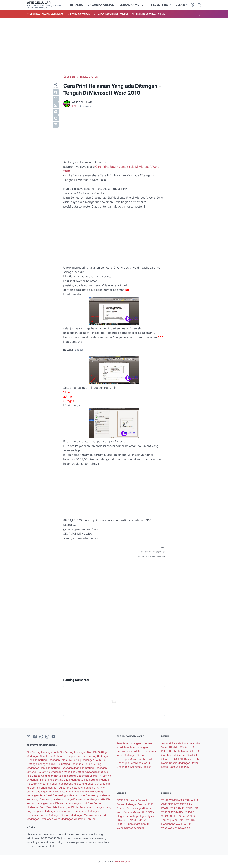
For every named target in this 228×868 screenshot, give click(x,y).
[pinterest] (56, 118)
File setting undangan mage (56, 799)
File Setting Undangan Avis (43, 752)
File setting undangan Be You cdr (47, 788)
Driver (195, 763)
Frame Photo (145, 800)
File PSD (184, 767)
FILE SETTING (159, 5)
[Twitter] (29, 737)
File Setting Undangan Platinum (90, 772)
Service (129, 828)
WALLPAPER (183, 824)
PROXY (150, 812)
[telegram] (56, 112)
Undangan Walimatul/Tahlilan (78, 819)
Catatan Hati (169, 755)
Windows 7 (168, 828)
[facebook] (56, 92)
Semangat (135, 824)
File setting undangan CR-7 (84, 788)
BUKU (165, 751)
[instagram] (47, 737)
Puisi (120, 820)
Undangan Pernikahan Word (44, 819)
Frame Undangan (127, 804)
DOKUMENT (176, 759)
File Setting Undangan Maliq (54, 772)
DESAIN (180, 5)
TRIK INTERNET (177, 804)
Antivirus (187, 743)
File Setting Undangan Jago (63, 768)
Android (166, 743)
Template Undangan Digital (63, 807)
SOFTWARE (130, 820)
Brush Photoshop (180, 751)
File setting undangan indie (69, 795)
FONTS (121, 800)
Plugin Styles (146, 816)
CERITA (195, 751)
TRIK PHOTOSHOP (187, 808)
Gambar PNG (146, 804)
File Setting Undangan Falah (50, 760)
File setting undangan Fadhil (72, 792)
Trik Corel (185, 820)
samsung (139, 828)
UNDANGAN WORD (131, 5)
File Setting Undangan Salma (80, 776)
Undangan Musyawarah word (88, 815)
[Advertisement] (114, 47)
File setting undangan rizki (71, 803)
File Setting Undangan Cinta (66, 756)
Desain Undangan (180, 763)
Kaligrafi (140, 808)
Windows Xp (183, 828)
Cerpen (182, 755)
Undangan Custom (59, 815)
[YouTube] (54, 737)
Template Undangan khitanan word (54, 811)
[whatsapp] (56, 105)
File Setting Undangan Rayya (45, 776)
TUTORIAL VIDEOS (185, 816)
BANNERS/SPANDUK (182, 747)
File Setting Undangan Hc (72, 764)
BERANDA (77, 5)
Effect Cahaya (170, 767)
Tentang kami (170, 820)
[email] (56, 125)
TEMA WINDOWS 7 (173, 800)
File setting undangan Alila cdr (92, 784)
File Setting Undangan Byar (77, 752)
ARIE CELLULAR (39, 3)
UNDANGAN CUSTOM (101, 5)
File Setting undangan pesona (56, 784)
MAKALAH (139, 812)
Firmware (132, 800)
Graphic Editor (126, 808)
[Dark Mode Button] (192, 5)
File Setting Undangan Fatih (85, 760)
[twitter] (56, 99)
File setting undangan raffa (90, 799)
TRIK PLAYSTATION (173, 812)
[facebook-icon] (35, 737)
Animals (177, 743)
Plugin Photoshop (128, 816)
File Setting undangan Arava (67, 780)
